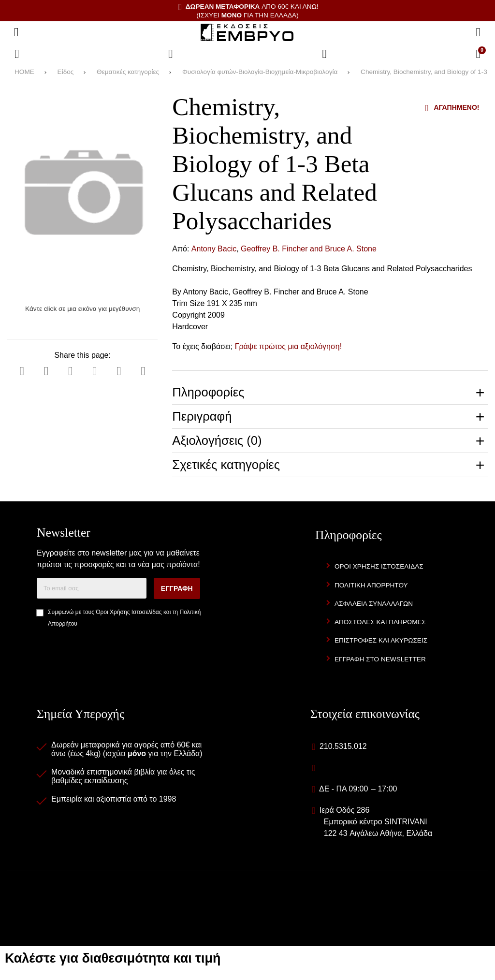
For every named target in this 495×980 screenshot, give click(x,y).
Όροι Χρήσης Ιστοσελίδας (129, 612)
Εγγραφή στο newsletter (380, 659)
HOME (24, 72)
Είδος (66, 72)
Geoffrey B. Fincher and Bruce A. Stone (309, 249)
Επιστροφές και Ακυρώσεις (381, 640)
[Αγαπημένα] (171, 54)
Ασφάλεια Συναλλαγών (374, 604)
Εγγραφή (177, 588)
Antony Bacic (214, 249)
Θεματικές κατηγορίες (128, 72)
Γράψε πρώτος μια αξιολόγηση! (289, 346)
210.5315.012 (343, 746)
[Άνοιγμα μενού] (16, 32)
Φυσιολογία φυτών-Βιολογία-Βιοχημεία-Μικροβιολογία (260, 72)
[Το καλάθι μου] (478, 54)
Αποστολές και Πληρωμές (380, 622)
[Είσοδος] (324, 54)
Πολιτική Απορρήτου (371, 585)
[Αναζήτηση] (478, 32)
